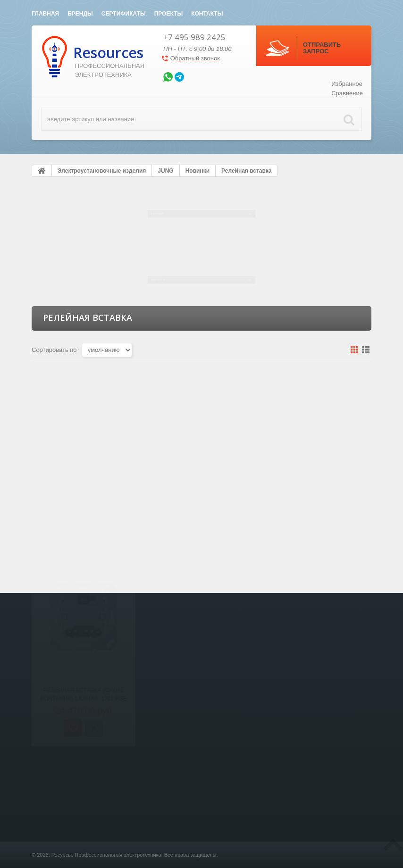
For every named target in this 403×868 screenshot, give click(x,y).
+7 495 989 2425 (194, 37)
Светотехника (138, 856)
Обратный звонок (195, 58)
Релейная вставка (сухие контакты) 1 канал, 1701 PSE (84, 504)
